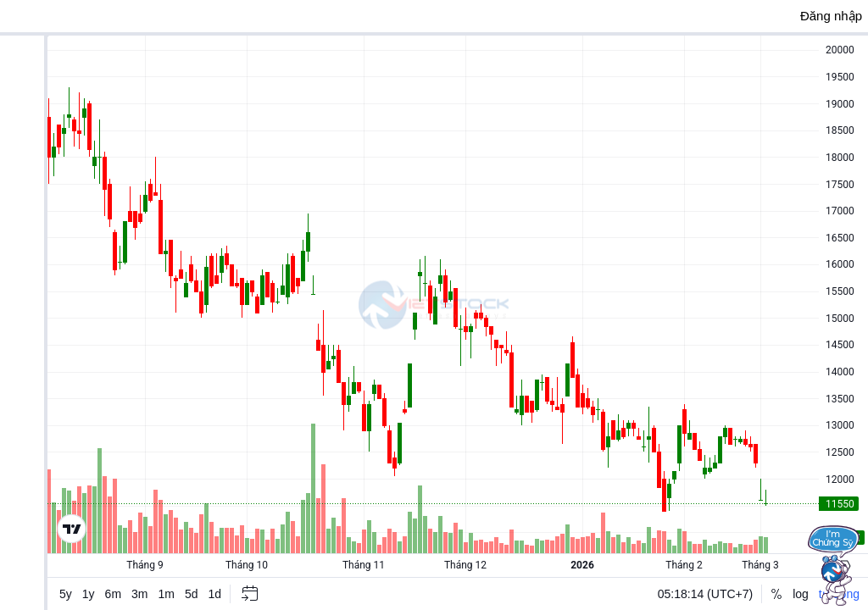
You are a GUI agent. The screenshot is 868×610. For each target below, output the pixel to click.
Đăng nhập (831, 16)
